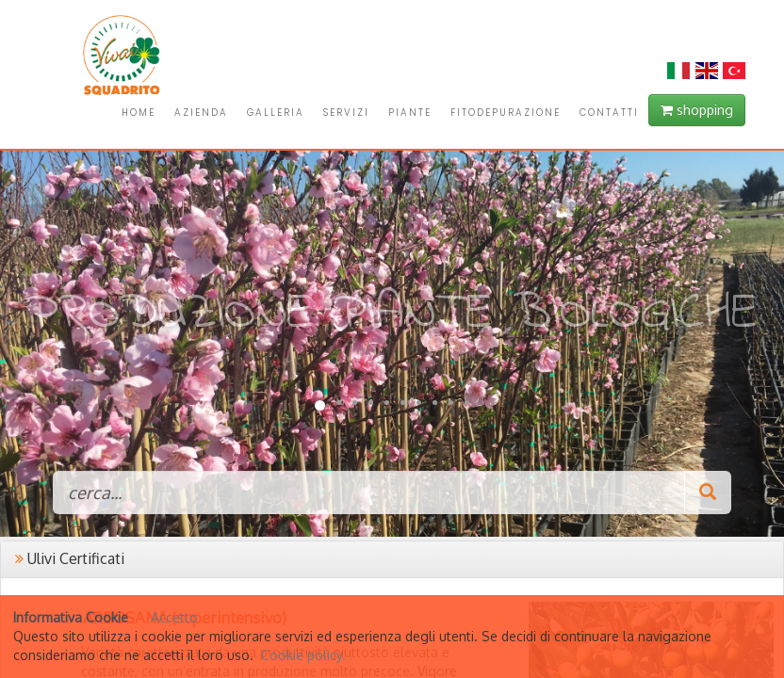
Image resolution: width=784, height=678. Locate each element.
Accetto (174, 617)
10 (467, 403)
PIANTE (410, 113)
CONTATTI (609, 113)
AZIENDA (201, 113)
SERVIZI (346, 113)
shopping (697, 110)
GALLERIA (276, 113)
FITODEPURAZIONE (506, 113)
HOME (139, 113)
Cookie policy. (303, 655)
